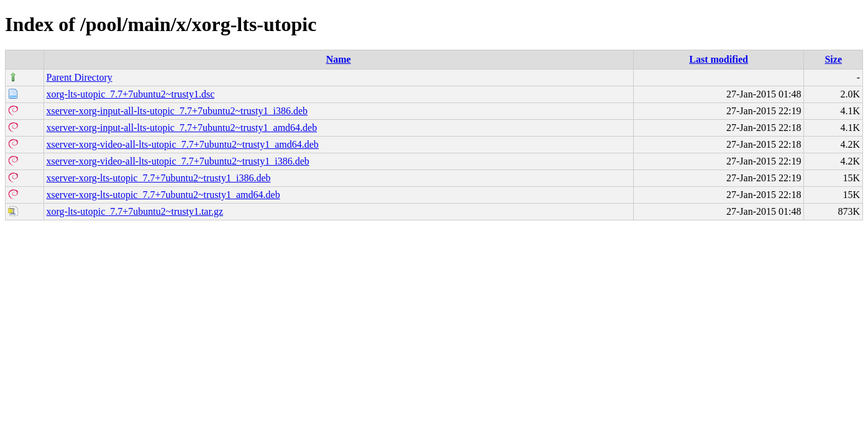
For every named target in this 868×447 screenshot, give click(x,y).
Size (833, 59)
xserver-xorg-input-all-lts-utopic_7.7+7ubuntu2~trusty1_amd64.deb (182, 128)
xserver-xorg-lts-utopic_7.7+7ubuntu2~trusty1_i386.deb (159, 178)
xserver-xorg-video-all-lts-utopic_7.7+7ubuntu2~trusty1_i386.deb (178, 161)
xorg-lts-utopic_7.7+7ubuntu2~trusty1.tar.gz (135, 211)
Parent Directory (80, 77)
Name (339, 59)
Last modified (719, 59)
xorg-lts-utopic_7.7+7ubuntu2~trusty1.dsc (131, 94)
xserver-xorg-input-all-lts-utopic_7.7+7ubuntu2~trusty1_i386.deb (177, 111)
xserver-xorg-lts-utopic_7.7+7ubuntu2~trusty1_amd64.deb (163, 195)
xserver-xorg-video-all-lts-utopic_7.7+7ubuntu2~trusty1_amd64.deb (183, 144)
